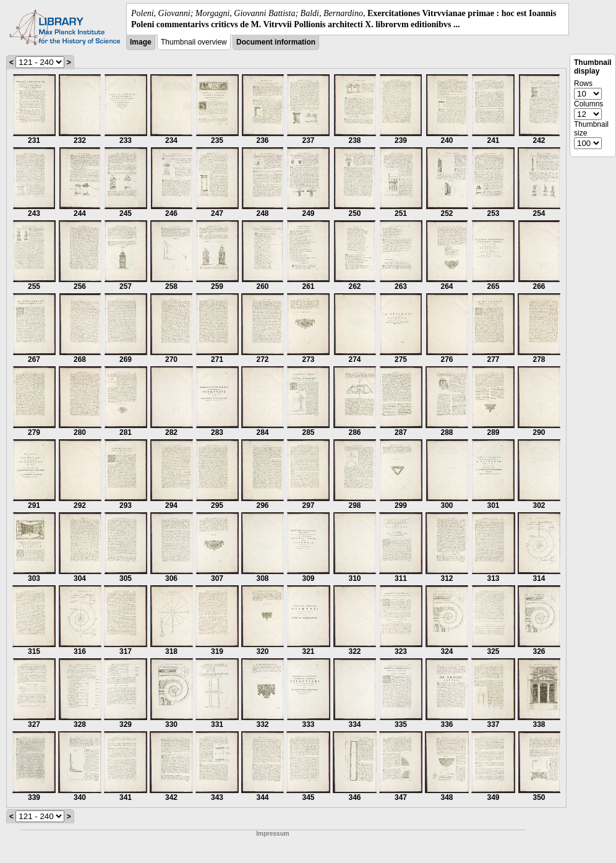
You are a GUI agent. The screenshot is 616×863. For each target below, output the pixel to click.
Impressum (272, 834)
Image (141, 42)
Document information (276, 42)
